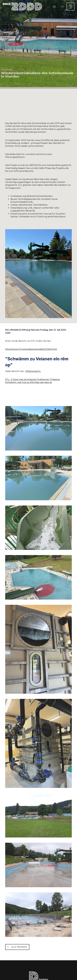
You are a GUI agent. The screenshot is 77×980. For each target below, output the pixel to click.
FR (62, 7)
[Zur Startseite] (22, 7)
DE (54, 7)
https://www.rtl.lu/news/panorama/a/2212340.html (31, 349)
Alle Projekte (19, 947)
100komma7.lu (33, 371)
